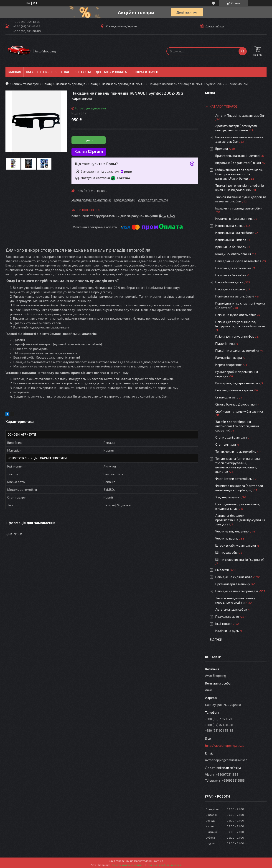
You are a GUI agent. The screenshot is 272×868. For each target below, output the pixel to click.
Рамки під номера (229, 358)
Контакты (83, 72)
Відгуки (216, 639)
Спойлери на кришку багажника (239, 411)
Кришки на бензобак (231, 247)
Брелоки (222, 149)
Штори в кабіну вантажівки (236, 545)
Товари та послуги (25, 84)
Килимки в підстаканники (234, 218)
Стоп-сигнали (226, 444)
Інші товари (224, 624)
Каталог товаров (40, 72)
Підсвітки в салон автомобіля (237, 350)
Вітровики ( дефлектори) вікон (238, 163)
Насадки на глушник (230, 289)
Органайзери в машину (233, 584)
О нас (66, 72)
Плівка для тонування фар (235, 336)
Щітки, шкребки (227, 552)
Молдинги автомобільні (233, 254)
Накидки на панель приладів (64, 84)
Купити (89, 140)
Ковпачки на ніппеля (231, 240)
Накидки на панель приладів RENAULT (117, 84)
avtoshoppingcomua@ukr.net (226, 760)
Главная (14, 72)
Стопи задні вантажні (231, 437)
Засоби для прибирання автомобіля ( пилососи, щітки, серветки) (237, 426)
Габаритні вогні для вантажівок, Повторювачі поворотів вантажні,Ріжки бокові (239, 174)
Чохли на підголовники (232, 531)
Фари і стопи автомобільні (235, 479)
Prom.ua (158, 861)
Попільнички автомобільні (235, 296)
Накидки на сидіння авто (234, 577)
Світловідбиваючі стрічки (234, 390)
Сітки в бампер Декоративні (236, 404)
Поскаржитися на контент (128, 865)
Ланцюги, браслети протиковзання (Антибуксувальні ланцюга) (240, 520)
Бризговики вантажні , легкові (238, 156)
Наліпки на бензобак (231, 275)
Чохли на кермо (227, 538)
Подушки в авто (227, 616)
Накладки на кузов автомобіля (238, 261)
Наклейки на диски (229, 282)
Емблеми (222, 570)
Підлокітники (225, 343)
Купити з (89, 152)
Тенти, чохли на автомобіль (236, 451)
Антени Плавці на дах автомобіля (240, 115)
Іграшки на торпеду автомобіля (239, 208)
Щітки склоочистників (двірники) (240, 559)
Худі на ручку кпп (228, 497)
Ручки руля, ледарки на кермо (238, 383)
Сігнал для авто (227, 397)
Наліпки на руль (227, 631)
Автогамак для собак (231, 609)
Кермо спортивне (229, 365)
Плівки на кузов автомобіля (236, 315)
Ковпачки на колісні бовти (235, 233)
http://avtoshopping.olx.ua (225, 745)
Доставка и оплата (111, 72)
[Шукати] (243, 51)
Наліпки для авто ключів (233, 268)
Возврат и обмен (145, 72)
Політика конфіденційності (164, 865)
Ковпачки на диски (229, 226)
